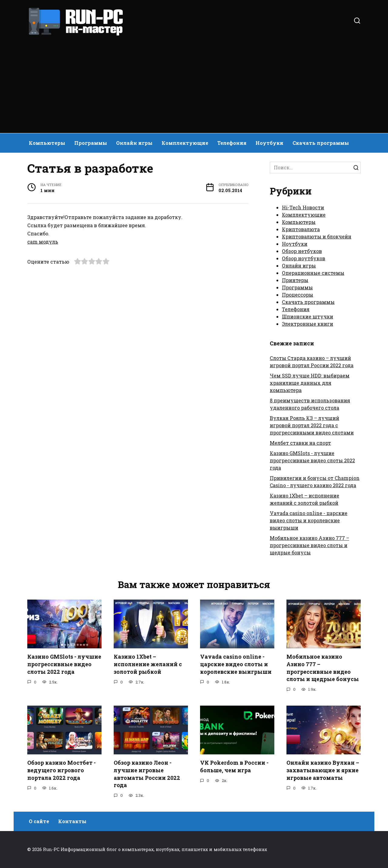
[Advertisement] (194, 82)
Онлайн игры (134, 143)
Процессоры (298, 295)
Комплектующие (185, 143)
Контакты (72, 821)
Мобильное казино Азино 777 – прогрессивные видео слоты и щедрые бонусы (309, 545)
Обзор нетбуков (302, 251)
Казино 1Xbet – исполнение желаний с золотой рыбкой (148, 664)
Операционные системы (313, 273)
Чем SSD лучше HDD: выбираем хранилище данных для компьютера (310, 383)
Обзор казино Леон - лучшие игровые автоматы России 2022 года (147, 774)
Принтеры (295, 280)
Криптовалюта (301, 229)
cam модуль (43, 242)
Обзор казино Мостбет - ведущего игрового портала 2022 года (62, 770)
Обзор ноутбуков (304, 258)
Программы (91, 143)
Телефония (232, 143)
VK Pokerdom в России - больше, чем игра (234, 767)
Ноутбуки (269, 143)
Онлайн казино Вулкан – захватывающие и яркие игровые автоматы (323, 770)
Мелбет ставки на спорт (300, 443)
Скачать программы (321, 143)
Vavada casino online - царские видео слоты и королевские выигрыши (309, 520)
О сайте (39, 821)
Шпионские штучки (308, 316)
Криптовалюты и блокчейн (317, 236)
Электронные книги (308, 324)
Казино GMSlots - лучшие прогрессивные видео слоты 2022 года (312, 460)
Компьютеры (47, 143)
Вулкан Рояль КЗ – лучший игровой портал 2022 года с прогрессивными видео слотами (312, 425)
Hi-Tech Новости (303, 207)
